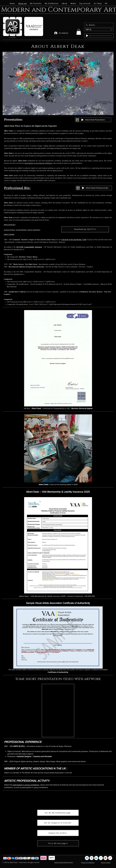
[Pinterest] (105, 858)
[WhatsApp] (101, 858)
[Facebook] (87, 858)
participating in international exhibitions (38, 163)
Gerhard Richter (21, 230)
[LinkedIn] (96, 858)
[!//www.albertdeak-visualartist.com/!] (110, 858)
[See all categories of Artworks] (58, 823)
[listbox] (99, 30)
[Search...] (99, 25)
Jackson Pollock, (10, 230)
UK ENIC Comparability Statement (29, 247)
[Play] (87, 36)
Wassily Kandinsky (34, 230)
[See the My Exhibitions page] (58, 813)
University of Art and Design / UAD (74, 240)
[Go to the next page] (58, 843)
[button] (79, 32)
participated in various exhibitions (26, 785)
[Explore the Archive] (58, 833)
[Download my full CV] (85, 229)
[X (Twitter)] (92, 858)
